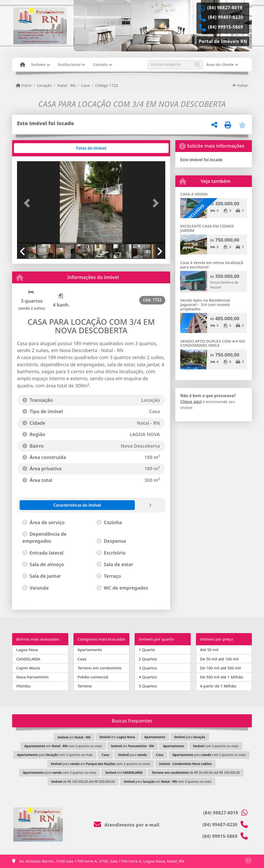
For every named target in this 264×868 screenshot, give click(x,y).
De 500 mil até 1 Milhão (222, 677)
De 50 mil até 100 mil (219, 659)
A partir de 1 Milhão (218, 686)
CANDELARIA (28, 659)
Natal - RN (67, 85)
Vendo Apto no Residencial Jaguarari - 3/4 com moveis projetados (205, 304)
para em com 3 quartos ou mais (168, 782)
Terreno (85, 686)
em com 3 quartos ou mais (63, 746)
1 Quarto (147, 650)
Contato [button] (100, 64)
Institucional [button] (69, 64)
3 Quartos (148, 668)
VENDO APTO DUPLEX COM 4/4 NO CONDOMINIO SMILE (213, 343)
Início (24, 85)
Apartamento (90, 650)
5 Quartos (148, 686)
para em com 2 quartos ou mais (101, 764)
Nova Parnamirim (32, 677)
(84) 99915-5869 (226, 27)
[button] (28, 203)
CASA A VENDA (194, 194)
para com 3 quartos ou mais (60, 773)
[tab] (33, 148)
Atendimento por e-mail (127, 825)
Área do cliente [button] (220, 64)
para (190, 737)
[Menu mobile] (23, 65)
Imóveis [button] (38, 64)
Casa (85, 85)
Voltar (240, 85)
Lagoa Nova (27, 650)
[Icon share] (223, 41)
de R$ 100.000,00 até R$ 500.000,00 (83, 782)
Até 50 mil (209, 650)
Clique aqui (191, 402)
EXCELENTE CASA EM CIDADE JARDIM (207, 228)
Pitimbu (23, 686)
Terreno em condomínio (100, 668)
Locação (44, 85)
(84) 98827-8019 (225, 8)
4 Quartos (148, 677)
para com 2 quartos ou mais (55, 755)
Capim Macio (28, 668)
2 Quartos (148, 659)
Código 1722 (107, 85)
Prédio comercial (93, 677)
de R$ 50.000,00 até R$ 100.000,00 (196, 773)
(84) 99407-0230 (226, 17)
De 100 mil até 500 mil (220, 668)
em (74, 737)
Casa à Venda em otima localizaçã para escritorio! (212, 265)
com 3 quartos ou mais (216, 746)
